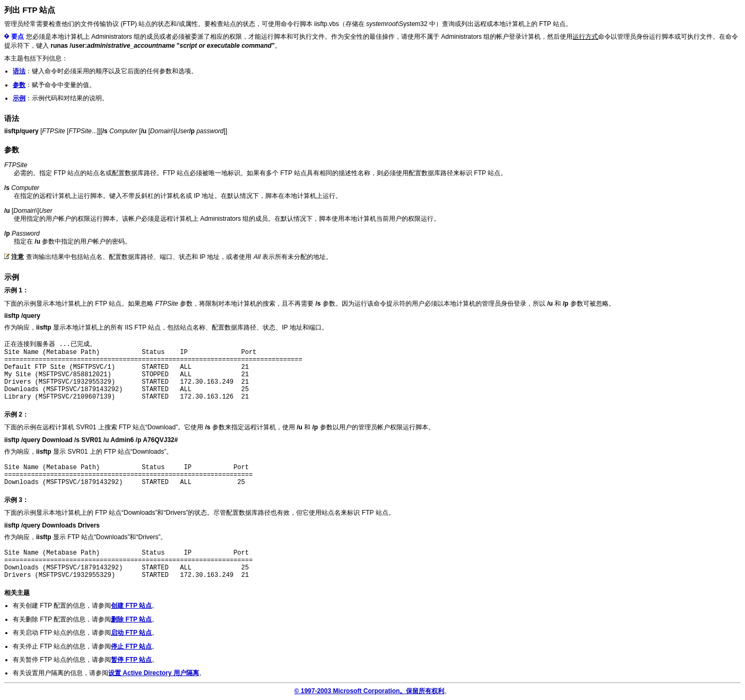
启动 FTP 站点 (131, 633)
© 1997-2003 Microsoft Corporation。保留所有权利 (370, 691)
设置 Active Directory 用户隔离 (154, 673)
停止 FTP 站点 (131, 646)
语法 (19, 71)
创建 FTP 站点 (131, 606)
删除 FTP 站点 (131, 619)
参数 (19, 85)
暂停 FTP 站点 (131, 660)
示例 (19, 98)
